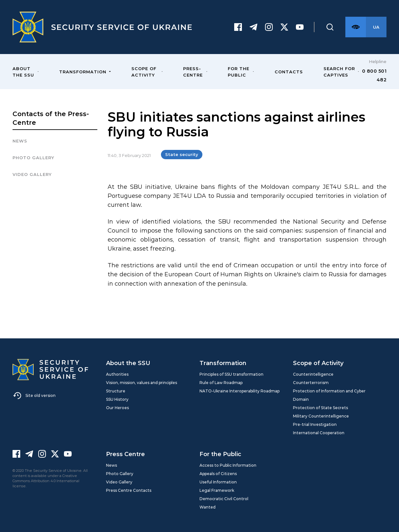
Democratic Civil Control (224, 499)
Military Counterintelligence (321, 416)
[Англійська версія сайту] (376, 27)
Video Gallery (32, 174)
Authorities (117, 374)
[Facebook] (238, 27)
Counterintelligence (313, 374)
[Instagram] (269, 27)
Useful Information (218, 482)
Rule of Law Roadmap (221, 383)
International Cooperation (319, 433)
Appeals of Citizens (218, 474)
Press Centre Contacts (129, 490)
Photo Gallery (120, 474)
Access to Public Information (228, 465)
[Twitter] (284, 27)
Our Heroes (117, 408)
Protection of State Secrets (320, 408)
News (20, 141)
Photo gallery (33, 158)
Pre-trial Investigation (315, 424)
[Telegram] (253, 27)
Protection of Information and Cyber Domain (329, 395)
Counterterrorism (311, 383)
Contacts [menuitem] (289, 72)
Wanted (208, 507)
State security (182, 154)
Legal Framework (217, 490)
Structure (116, 391)
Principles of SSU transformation (231, 374)
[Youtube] (300, 27)
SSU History (117, 399)
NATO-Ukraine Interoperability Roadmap (239, 391)
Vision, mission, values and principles (142, 383)
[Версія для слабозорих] (356, 27)
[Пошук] (330, 27)
